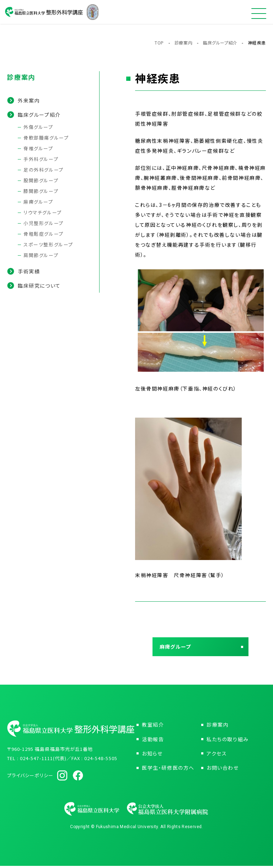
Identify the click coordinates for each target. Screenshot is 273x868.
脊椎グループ (38, 148)
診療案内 (183, 43)
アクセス (217, 755)
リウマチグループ (43, 212)
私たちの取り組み (228, 741)
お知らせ (152, 755)
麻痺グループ (38, 202)
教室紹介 (153, 727)
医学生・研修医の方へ (168, 770)
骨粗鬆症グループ (44, 234)
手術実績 (29, 271)
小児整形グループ (44, 223)
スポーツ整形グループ (48, 244)
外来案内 (29, 100)
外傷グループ (38, 127)
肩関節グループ (41, 255)
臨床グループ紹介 (220, 43)
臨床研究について (39, 286)
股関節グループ (41, 180)
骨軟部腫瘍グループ (46, 138)
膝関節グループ (41, 191)
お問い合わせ (223, 770)
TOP (159, 43)
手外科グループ (41, 159)
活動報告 (153, 741)
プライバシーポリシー (30, 777)
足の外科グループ (44, 170)
